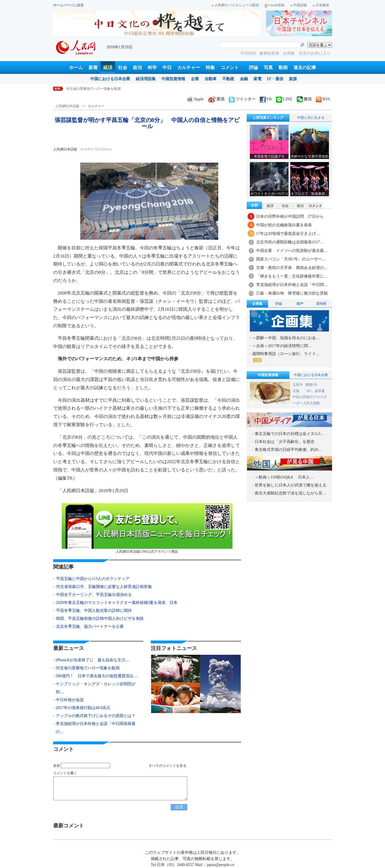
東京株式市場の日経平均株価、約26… (289, 450)
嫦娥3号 (311, 385)
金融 (244, 79)
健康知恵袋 (270, 53)
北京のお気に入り (315, 53)
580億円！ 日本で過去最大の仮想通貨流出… (97, 676)
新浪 (216, 99)
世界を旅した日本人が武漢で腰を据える (291, 485)
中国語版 (299, 5)
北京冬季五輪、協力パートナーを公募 (90, 626)
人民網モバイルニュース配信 (235, 5)
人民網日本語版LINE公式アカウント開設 (147, 528)
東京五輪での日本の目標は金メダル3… (290, 434)
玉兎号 (298, 385)
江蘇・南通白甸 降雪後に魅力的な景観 (292, 293)
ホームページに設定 (69, 5)
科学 (152, 68)
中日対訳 (248, 53)
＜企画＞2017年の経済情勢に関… (282, 346)
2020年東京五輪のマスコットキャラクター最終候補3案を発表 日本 (117, 603)
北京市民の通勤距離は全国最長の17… (290, 242)
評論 (254, 68)
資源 (293, 79)
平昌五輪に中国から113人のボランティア (93, 579)
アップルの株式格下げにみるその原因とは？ (96, 716)
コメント (230, 68)
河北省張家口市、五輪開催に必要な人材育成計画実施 (104, 587)
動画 (283, 68)
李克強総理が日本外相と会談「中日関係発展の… (96, 728)
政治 (137, 68)
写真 (268, 68)
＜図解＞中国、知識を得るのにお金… (286, 338)
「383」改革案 (314, 391)
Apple (195, 99)
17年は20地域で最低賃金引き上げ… (288, 234)
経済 (108, 68)
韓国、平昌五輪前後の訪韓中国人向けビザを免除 (100, 619)
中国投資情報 (173, 79)
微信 (304, 99)
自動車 (211, 79)
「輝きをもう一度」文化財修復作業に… (292, 276)
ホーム (76, 68)
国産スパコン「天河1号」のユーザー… (291, 259)
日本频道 (321, 5)
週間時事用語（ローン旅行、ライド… (286, 357)
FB (266, 99)
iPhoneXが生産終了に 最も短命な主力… (93, 660)
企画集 (289, 53)
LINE (284, 99)
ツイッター (242, 99)
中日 (167, 68)
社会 (123, 68)
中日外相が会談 (70, 700)
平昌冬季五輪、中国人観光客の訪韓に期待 (94, 611)
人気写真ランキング (268, 118)
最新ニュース (69, 648)
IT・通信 (275, 79)
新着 (93, 68)
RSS (323, 99)
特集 (210, 68)
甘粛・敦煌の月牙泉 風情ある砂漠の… (292, 268)
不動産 (228, 79)
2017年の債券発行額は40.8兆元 (83, 708)
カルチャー (189, 68)
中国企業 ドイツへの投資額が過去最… (292, 251)
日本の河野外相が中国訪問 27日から (290, 217)
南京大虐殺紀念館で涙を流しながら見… (291, 493)
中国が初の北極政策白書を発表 (284, 225)
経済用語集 (146, 79)
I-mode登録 (275, 5)
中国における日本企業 (110, 79)
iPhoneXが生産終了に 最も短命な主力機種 (99, 89)
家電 (258, 79)
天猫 (296, 391)
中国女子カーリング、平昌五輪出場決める (94, 595)
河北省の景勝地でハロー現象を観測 (88, 668)
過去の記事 (305, 68)
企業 (195, 79)
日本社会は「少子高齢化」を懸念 (285, 442)
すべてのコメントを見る (168, 766)
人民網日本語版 (67, 106)
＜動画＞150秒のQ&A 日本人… (284, 477)
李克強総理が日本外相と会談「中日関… (292, 285)
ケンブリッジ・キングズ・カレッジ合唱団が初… (96, 688)
